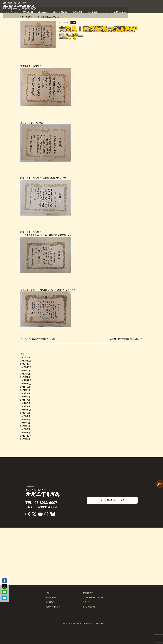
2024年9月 (25, 387)
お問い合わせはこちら (115, 500)
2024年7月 (25, 393)
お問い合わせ (155, 12)
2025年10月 (26, 367)
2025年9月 (25, 371)
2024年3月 (25, 403)
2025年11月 (26, 364)
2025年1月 (25, 377)
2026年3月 (25, 357)
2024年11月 (26, 384)
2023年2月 (25, 429)
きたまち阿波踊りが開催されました (39, 339)
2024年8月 (25, 390)
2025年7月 (25, 374)
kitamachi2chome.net (80, 623)
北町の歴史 (122, 12)
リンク (144, 12)
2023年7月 (25, 416)
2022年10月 (26, 436)
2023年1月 (25, 433)
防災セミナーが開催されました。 (125, 339)
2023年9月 (25, 413)
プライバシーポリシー (93, 598)
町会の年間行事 (108, 12)
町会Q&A (50, 602)
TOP (48, 593)
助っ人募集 (134, 12)
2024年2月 (25, 406)
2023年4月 (25, 423)
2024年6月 (25, 397)
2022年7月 (25, 439)
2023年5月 (25, 420)
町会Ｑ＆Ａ (94, 12)
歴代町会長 (82, 12)
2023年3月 (25, 426)
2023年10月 (26, 410)
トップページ (69, 12)
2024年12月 (26, 380)
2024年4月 (25, 400)
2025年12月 (26, 361)
